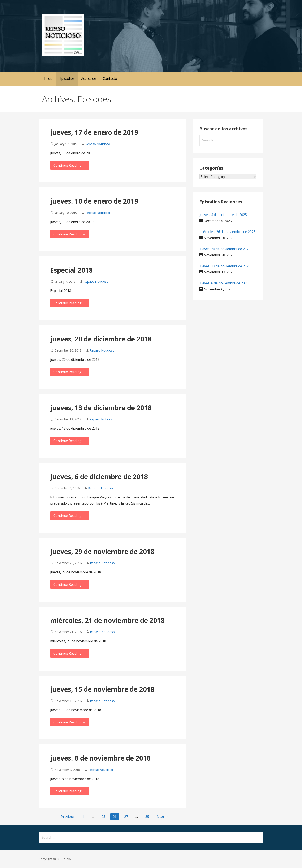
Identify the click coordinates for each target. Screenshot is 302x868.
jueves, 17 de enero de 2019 (94, 132)
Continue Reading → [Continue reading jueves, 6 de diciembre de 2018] (70, 516)
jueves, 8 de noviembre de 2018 (100, 758)
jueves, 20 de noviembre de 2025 (225, 249)
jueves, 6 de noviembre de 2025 (224, 283)
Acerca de (89, 78)
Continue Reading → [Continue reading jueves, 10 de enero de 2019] (70, 234)
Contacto (110, 78)
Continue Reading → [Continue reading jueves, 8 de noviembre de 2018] (70, 791)
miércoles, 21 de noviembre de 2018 (107, 620)
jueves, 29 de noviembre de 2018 (102, 551)
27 (126, 817)
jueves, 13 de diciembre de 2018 (101, 408)
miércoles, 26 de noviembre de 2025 (227, 232)
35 (147, 817)
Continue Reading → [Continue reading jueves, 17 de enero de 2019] (70, 165)
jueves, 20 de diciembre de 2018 (101, 339)
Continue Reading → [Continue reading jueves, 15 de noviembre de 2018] (70, 722)
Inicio (48, 78)
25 (103, 817)
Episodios (67, 78)
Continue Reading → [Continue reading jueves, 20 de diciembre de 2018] (70, 372)
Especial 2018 (71, 270)
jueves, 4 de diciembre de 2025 (223, 215)
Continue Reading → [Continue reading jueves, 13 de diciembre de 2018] (70, 441)
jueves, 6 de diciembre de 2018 (99, 476)
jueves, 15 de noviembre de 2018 (102, 689)
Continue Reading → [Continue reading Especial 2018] (70, 303)
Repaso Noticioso (98, 144)
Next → (163, 817)
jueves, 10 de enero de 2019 (94, 201)
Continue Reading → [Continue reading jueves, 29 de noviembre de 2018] (70, 584)
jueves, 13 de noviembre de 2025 (225, 266)
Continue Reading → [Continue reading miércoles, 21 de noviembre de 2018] (70, 653)
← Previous (66, 817)
